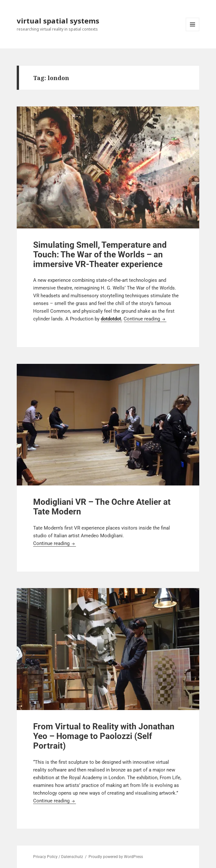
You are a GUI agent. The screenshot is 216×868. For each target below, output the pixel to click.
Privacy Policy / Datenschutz (58, 857)
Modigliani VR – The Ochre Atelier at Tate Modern (102, 507)
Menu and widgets (193, 31)
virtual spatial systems (58, 21)
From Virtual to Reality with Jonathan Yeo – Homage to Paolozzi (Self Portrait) (104, 736)
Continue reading (145, 319)
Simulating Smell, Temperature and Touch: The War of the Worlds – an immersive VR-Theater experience (100, 254)
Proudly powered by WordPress (116, 857)
